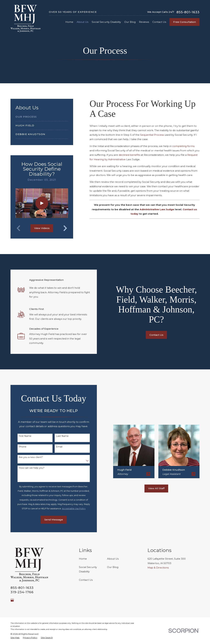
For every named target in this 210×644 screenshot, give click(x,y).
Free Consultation (184, 22)
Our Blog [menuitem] (130, 22)
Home (83, 559)
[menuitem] (42, 117)
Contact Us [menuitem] (159, 22)
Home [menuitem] (69, 22)
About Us (113, 559)
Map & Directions (158, 568)
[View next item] (65, 228)
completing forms (183, 146)
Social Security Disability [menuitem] (106, 22)
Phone (19, 447)
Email (56, 447)
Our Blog (113, 567)
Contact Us (160, 335)
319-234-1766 (22, 592)
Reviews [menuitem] (144, 22)
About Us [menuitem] (82, 22)
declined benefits (129, 155)
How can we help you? (28, 468)
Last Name (59, 436)
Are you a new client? (27, 457)
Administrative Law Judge (157, 209)
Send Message (50, 520)
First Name (22, 436)
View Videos (42, 228)
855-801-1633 (188, 12)
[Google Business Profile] (12, 600)
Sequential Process (152, 135)
